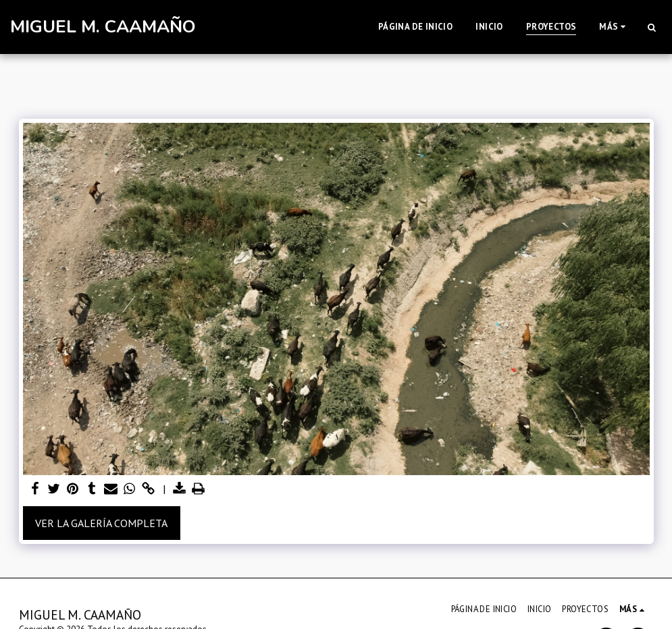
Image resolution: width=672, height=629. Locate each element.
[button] (651, 27)
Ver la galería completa (101, 523)
